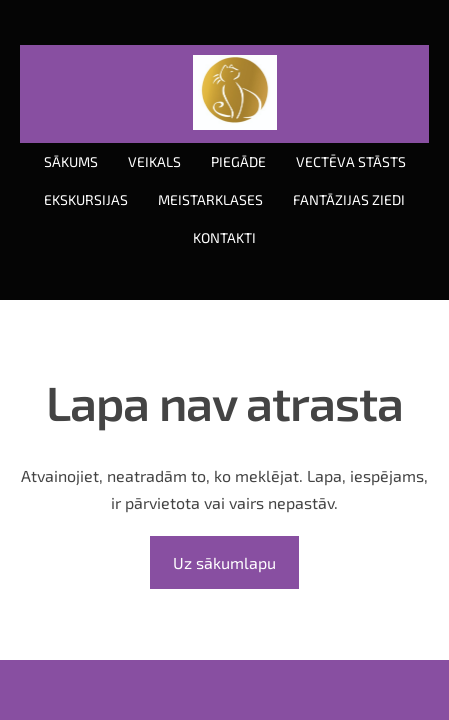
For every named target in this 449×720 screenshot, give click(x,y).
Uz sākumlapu (224, 562)
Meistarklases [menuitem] (210, 199)
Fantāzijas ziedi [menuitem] (349, 199)
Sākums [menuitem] (71, 161)
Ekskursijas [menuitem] (86, 199)
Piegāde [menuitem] (238, 161)
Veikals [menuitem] (154, 161)
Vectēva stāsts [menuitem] (351, 161)
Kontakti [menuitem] (224, 237)
